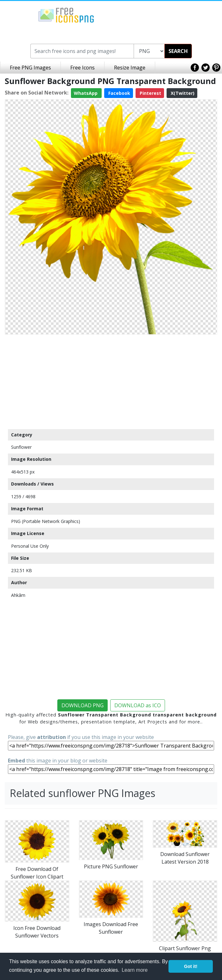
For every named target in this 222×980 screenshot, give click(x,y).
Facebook (119, 93)
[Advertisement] (111, 382)
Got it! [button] (191, 966)
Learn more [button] (135, 970)
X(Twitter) (182, 93)
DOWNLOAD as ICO (138, 705)
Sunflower (21, 447)
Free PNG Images (30, 68)
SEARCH (178, 51)
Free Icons (82, 68)
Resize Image (130, 68)
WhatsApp (86, 93)
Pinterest (150, 93)
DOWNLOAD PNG (82, 705)
